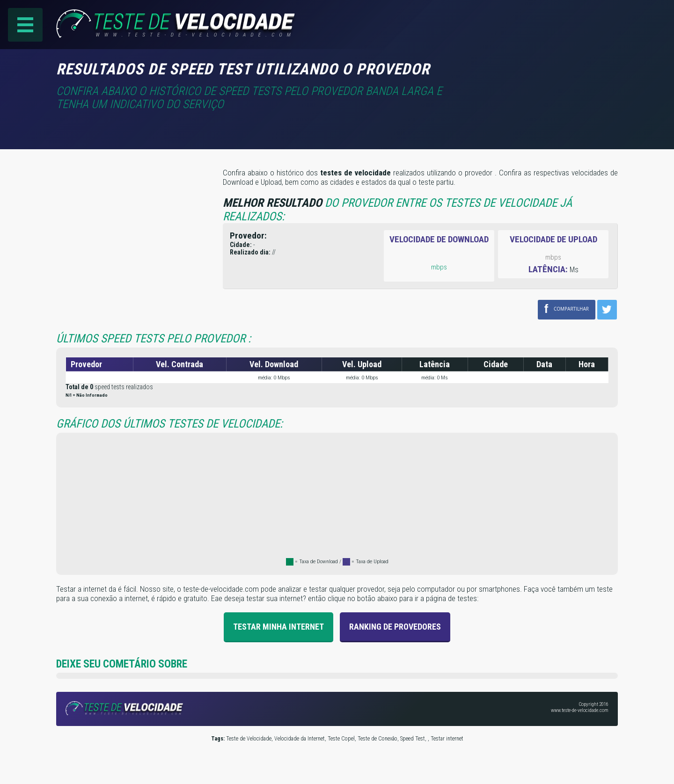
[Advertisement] (539, 74)
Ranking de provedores (395, 627)
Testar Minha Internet (278, 627)
